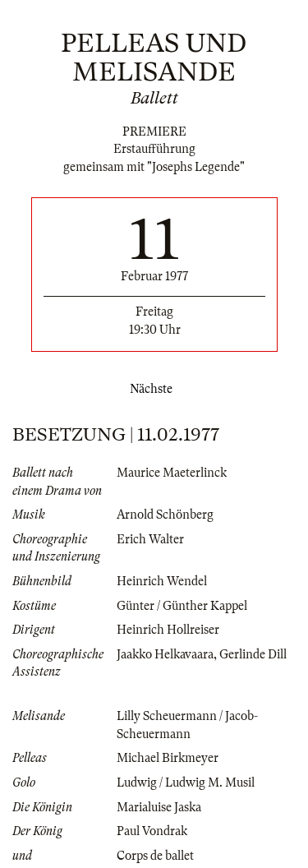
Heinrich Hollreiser (168, 630)
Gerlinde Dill (253, 654)
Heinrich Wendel (162, 581)
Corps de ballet (155, 856)
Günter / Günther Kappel (182, 606)
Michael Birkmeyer (168, 758)
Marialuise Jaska (159, 807)
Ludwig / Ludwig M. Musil (186, 783)
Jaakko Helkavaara (165, 654)
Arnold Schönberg (165, 515)
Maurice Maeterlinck (172, 473)
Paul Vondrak (152, 831)
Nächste (154, 389)
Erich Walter (150, 539)
